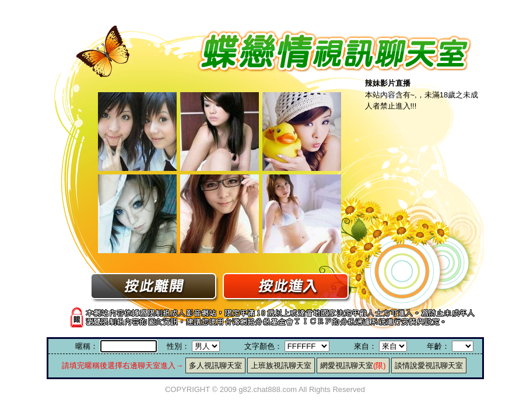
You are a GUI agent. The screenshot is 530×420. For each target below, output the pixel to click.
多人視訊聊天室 (215, 365)
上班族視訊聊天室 (281, 365)
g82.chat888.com (268, 389)
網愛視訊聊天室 (353, 365)
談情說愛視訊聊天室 (429, 365)
